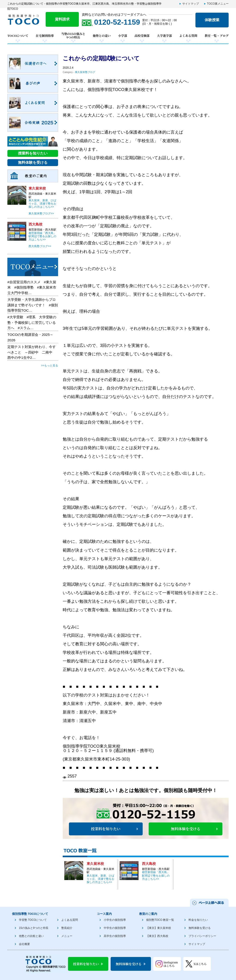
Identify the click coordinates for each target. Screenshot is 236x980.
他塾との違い (102, 36)
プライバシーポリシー (202, 936)
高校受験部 (142, 36)
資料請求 (62, 19)
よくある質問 (188, 36)
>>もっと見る (50, 366)
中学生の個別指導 (115, 928)
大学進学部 (164, 36)
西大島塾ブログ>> (40, 246)
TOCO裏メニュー (218, 4)
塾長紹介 (67, 928)
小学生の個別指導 (115, 920)
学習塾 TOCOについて (33, 920)
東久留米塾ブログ (85, 72)
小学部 (122, 36)
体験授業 (212, 20)
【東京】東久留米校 (159, 928)
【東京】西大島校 (157, 936)
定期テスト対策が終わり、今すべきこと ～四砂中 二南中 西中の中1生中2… (32, 352)
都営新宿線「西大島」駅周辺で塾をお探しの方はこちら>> (156, 876)
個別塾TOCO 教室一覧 (160, 920)
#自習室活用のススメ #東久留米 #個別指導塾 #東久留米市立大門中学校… (32, 287)
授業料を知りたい (106, 829)
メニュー (67, 936)
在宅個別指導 (45, 36)
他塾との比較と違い (31, 936)
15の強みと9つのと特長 (34, 928)
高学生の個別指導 (115, 936)
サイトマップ (191, 4)
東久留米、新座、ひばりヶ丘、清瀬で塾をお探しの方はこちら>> (100, 879)
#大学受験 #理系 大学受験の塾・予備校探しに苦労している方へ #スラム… (32, 322)
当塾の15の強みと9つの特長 (73, 36)
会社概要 (24, 944)
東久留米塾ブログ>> (41, 214)
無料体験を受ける (186, 829)
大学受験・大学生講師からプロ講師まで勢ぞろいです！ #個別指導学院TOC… (33, 305)
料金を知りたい (198, 920)
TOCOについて (18, 36)
